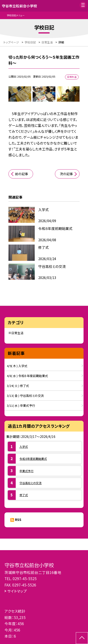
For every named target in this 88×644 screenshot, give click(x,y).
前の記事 (22, 174)
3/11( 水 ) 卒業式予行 (21, 405)
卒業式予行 (27, 471)
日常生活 (17, 333)
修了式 (24, 495)
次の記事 (66, 174)
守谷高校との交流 (31, 483)
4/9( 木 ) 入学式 (17, 366)
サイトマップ (17, 591)
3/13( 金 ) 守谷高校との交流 (25, 396)
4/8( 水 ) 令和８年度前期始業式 (27, 376)
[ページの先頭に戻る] (82, 638)
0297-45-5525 (25, 578)
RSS (18, 519)
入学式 (24, 447)
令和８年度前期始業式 (33, 459)
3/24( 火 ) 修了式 (18, 386)
